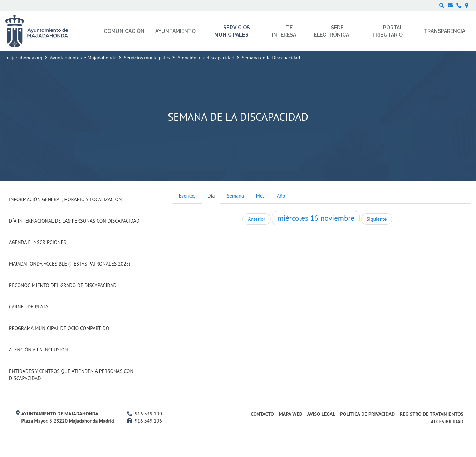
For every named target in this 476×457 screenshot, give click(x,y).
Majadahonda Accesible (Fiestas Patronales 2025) (70, 264)
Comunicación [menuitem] (124, 31)
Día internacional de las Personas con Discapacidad (74, 221)
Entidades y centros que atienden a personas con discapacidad (71, 375)
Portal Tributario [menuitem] (387, 31)
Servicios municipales (147, 58)
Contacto (262, 414)
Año (281, 196)
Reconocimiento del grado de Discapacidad (63, 285)
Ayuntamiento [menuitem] (175, 31)
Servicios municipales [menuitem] (232, 31)
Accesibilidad (447, 422)
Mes (260, 196)
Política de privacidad (367, 414)
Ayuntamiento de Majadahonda (83, 58)
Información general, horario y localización (65, 199)
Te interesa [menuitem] (284, 31)
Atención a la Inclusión (38, 350)
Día (211, 196)
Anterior (256, 219)
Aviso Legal (321, 414)
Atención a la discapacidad (206, 58)
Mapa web (291, 414)
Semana (235, 196)
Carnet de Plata (29, 307)
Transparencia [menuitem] (445, 31)
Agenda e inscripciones (38, 242)
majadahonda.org (24, 58)
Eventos (187, 196)
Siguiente (377, 219)
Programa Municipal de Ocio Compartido (59, 328)
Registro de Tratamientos (432, 414)
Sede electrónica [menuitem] (332, 31)
